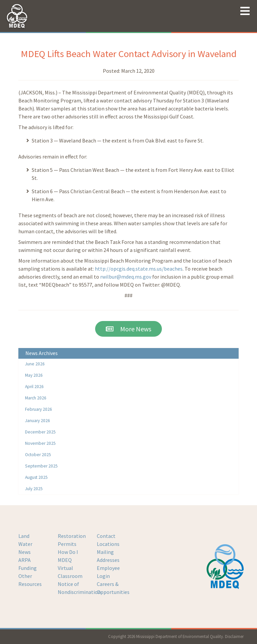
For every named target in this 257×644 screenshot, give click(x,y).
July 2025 (34, 489)
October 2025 (38, 455)
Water (25, 544)
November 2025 (40, 443)
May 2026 (34, 375)
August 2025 (36, 477)
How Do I (68, 552)
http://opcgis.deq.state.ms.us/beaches (139, 269)
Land (24, 536)
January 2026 (38, 421)
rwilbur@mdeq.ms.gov (126, 277)
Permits (67, 544)
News (25, 552)
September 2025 (41, 466)
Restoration (72, 536)
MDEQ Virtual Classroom (70, 568)
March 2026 (36, 398)
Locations (108, 544)
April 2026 (34, 387)
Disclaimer (234, 636)
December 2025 (40, 432)
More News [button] (128, 329)
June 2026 (35, 364)
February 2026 (39, 409)
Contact (106, 536)
